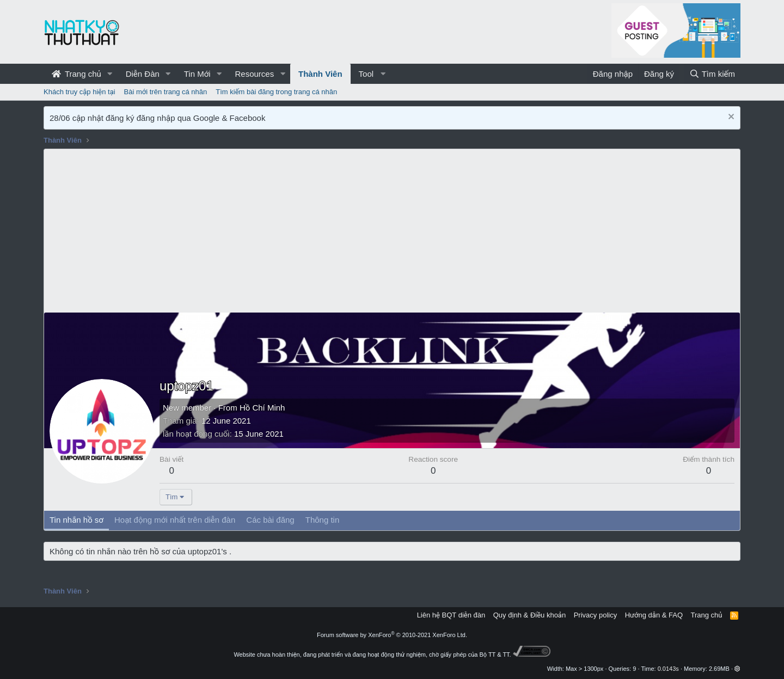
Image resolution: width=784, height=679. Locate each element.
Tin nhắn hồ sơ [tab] (76, 520)
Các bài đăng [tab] (270, 520)
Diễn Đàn (143, 74)
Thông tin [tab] (323, 520)
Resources (254, 74)
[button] (110, 74)
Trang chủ (76, 74)
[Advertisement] (392, 231)
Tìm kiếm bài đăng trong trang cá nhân (276, 92)
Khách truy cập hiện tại (79, 92)
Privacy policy (595, 615)
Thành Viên (320, 74)
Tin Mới (197, 74)
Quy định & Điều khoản (529, 615)
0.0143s (668, 669)
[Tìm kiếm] (712, 74)
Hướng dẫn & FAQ (654, 615)
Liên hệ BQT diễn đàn (451, 615)
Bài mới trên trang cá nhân (166, 92)
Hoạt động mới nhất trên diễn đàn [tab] (175, 520)
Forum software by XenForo (392, 635)
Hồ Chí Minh (262, 408)
